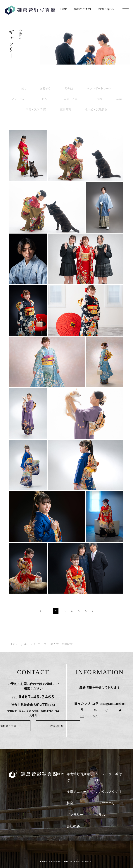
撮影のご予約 (82, 9)
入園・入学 (71, 99)
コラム (100, 815)
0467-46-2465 (37, 697)
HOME (63, 9)
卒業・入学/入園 (36, 109)
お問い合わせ (106, 9)
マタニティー (19, 99)
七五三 (46, 99)
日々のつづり (105, 803)
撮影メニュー (77, 792)
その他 (69, 88)
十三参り (97, 99)
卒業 (119, 99)
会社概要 (73, 826)
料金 (70, 803)
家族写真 (65, 109)
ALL (24, 88)
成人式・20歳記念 (96, 109)
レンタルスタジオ (108, 792)
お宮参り (45, 88)
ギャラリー (75, 815)
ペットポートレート (99, 88)
